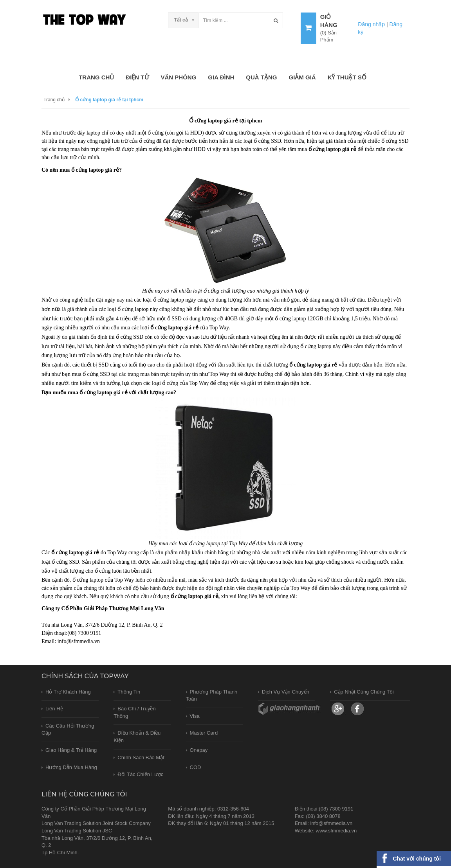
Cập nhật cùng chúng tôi (364, 692)
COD (196, 767)
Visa (195, 716)
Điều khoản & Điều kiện (137, 737)
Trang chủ (96, 77)
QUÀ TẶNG (261, 77)
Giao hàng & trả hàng (71, 750)
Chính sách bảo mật (141, 757)
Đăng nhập (371, 24)
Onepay (199, 750)
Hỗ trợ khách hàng (68, 692)
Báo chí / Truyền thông (134, 712)
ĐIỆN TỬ (137, 77)
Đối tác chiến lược (140, 774)
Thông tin (129, 692)
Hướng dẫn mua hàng (71, 767)
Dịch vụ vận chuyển (286, 692)
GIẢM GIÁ (302, 77)
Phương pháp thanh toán (212, 695)
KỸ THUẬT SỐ (347, 77)
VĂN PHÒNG (179, 77)
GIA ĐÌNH (221, 77)
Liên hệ (54, 709)
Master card (204, 733)
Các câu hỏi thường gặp (68, 730)
